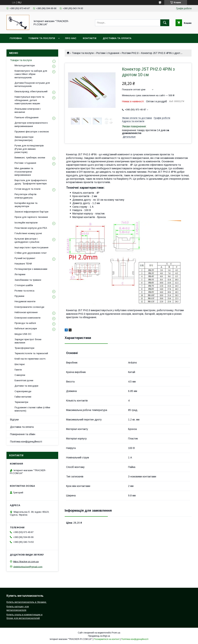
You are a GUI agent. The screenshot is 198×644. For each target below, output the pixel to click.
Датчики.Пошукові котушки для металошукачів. (32, 84)
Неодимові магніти (25, 301)
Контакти (90, 38)
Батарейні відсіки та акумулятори (26, 205)
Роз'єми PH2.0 (130, 53)
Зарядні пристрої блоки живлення (28, 341)
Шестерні (20, 364)
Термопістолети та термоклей (31, 353)
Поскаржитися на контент (107, 639)
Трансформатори (24, 348)
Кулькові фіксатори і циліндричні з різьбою (27, 240)
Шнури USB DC (23, 334)
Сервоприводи (23, 391)
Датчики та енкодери (26, 386)
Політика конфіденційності (26, 442)
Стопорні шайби (24, 285)
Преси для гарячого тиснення (31, 217)
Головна (16, 38)
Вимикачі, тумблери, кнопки (30, 158)
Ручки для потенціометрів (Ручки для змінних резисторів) (29, 149)
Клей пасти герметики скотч (30, 359)
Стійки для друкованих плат (31, 253)
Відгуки (14, 420)
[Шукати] (165, 23)
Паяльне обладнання (27, 117)
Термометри (21, 402)
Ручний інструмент (25, 258)
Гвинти (18, 370)
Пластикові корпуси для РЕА (31, 228)
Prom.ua (116, 633)
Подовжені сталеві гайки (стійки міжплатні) (32, 409)
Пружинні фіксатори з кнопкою (32, 132)
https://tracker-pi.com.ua (26, 562)
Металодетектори (25, 65)
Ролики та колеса (24, 291)
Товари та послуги (42, 38)
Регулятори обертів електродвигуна (26, 196)
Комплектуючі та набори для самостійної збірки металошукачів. (31, 74)
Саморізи (20, 375)
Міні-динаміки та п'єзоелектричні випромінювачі (24, 172)
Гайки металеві (23, 397)
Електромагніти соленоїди (29, 307)
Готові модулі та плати (27, 189)
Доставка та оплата (117, 38)
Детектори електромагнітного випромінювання (31, 124)
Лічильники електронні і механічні (28, 110)
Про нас (71, 38)
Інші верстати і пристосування (31, 247)
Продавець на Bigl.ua (99, 636)
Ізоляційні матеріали (26, 223)
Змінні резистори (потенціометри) (24, 139)
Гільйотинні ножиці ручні (28, 233)
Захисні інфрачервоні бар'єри (31, 212)
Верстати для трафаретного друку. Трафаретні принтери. (31, 182)
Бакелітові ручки (24, 380)
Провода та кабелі (25, 323)
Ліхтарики (20, 274)
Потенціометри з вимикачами (31, 269)
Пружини (19, 296)
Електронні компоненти (27, 318)
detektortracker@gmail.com (28, 567)
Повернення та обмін (23, 434)
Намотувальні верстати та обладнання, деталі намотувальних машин (29, 100)
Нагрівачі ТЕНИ (23, 264)
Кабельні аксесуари (26, 328)
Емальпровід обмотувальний (31, 91)
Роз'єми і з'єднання (108, 53)
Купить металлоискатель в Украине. (27, 602)
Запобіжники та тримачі (28, 280)
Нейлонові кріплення (26, 312)
